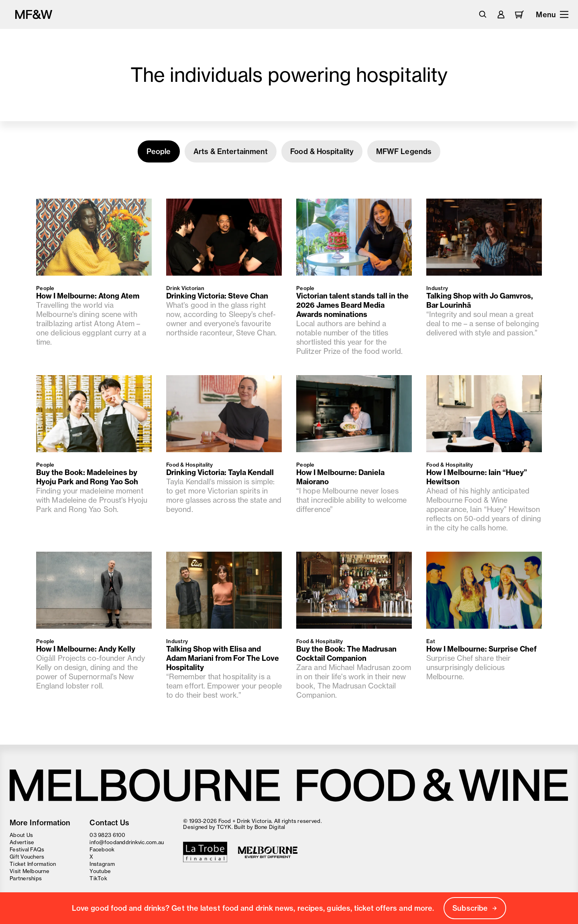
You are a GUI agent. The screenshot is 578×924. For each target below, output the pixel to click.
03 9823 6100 (107, 835)
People (159, 151)
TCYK (224, 827)
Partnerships (26, 878)
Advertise (22, 842)
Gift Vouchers (27, 857)
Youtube (100, 871)
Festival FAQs (27, 849)
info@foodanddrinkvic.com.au (127, 842)
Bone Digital (270, 827)
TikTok (98, 878)
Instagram (102, 864)
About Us (21, 835)
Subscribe (475, 908)
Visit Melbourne (30, 871)
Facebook (102, 849)
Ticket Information (33, 864)
